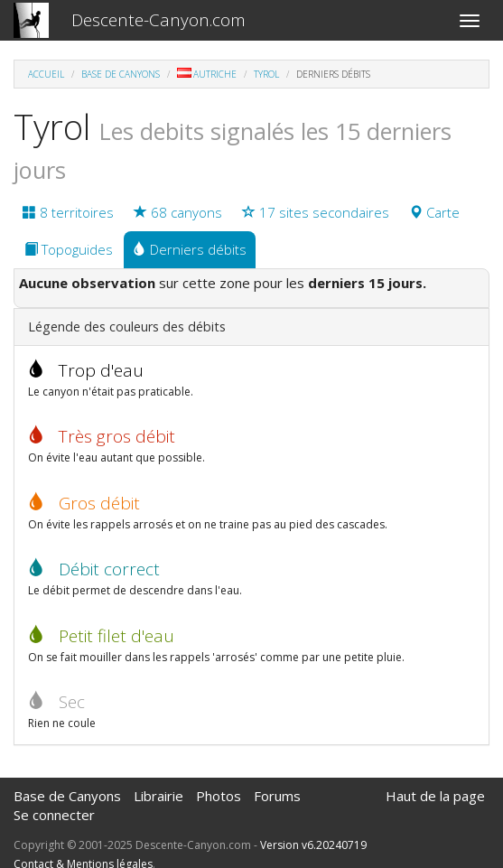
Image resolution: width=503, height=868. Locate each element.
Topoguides (69, 249)
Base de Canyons (121, 74)
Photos (219, 796)
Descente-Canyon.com (158, 20)
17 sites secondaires (316, 212)
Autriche (207, 74)
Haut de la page (435, 796)
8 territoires (68, 212)
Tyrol (266, 74)
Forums (277, 796)
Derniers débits (190, 249)
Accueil (46, 74)
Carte (434, 212)
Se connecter (54, 815)
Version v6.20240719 (313, 845)
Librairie (158, 796)
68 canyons (178, 212)
